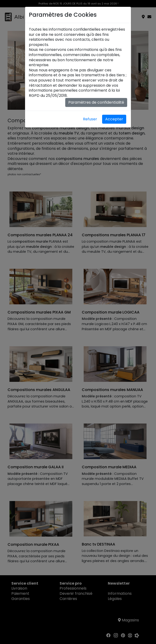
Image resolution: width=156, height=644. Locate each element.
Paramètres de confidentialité (96, 102)
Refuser (90, 119)
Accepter (114, 119)
